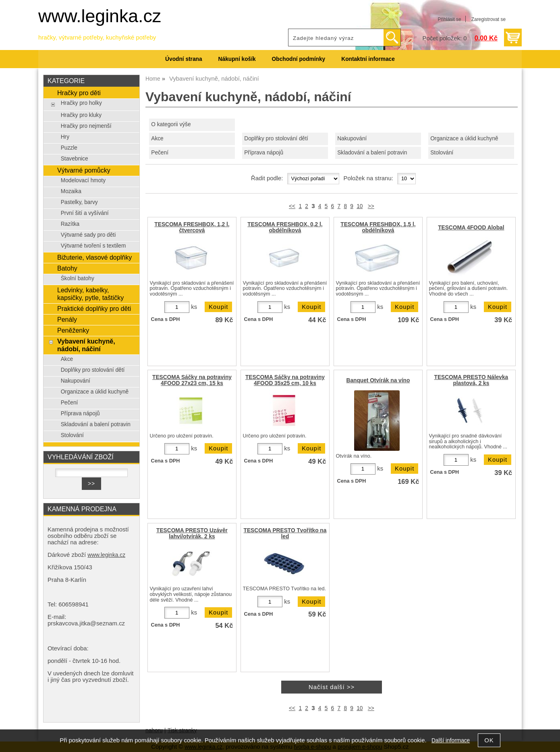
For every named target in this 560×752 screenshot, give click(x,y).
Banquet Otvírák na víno (378, 380)
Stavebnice (75, 159)
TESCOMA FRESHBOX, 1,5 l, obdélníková (378, 227)
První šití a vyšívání (85, 213)
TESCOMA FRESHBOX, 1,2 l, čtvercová (192, 227)
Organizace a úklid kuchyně (464, 139)
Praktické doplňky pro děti (94, 308)
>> (371, 206)
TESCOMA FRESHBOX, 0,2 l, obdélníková (285, 227)
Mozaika (71, 191)
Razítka (70, 224)
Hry (65, 137)
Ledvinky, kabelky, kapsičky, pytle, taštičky (90, 294)
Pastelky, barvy (79, 202)
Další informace (451, 741)
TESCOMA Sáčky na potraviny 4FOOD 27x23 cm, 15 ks (192, 380)
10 (360, 206)
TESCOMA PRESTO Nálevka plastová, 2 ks (471, 380)
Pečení (160, 153)
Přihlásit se (449, 19)
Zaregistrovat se (488, 19)
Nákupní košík (237, 59)
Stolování (442, 153)
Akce (157, 139)
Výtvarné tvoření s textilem (93, 246)
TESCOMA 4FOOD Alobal (471, 228)
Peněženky (73, 330)
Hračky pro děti (79, 93)
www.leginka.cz (100, 16)
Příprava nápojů (264, 153)
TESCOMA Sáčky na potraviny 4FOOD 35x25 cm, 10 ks (285, 380)
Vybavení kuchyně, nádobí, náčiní (86, 345)
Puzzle (69, 148)
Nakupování (352, 139)
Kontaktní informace (368, 59)
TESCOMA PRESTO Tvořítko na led (285, 533)
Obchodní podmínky (299, 59)
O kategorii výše (171, 124)
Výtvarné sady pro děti (88, 235)
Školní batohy (78, 278)
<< (292, 206)
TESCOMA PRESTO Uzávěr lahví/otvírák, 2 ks (192, 533)
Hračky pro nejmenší (86, 126)
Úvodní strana (184, 59)
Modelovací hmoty (83, 180)
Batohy (67, 268)
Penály (67, 319)
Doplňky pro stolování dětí (276, 139)
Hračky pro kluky (81, 115)
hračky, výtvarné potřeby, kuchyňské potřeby (97, 37)
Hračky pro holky (81, 103)
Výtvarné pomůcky (84, 170)
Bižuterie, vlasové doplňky (94, 257)
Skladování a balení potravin (372, 153)
